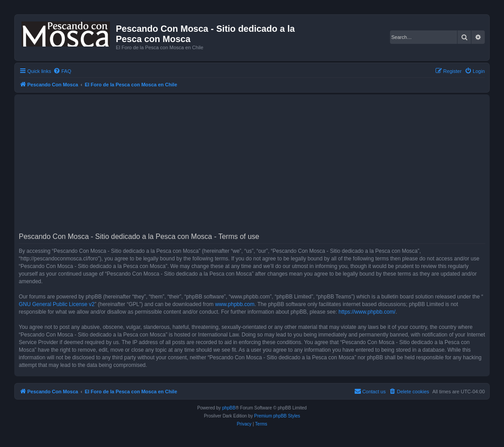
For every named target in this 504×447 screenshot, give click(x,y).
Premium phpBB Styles (277, 416)
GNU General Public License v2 (57, 304)
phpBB (229, 408)
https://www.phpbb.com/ (367, 312)
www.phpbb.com (235, 304)
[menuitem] (62, 71)
